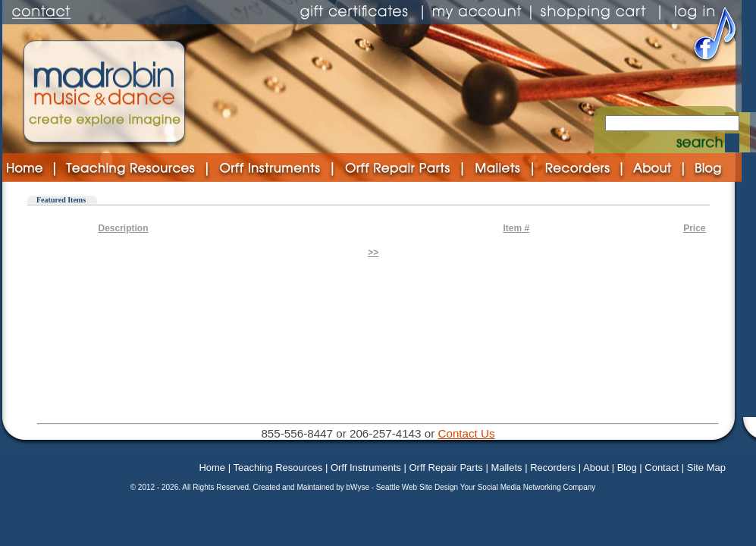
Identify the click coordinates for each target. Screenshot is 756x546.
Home (212, 468)
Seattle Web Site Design (418, 487)
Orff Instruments (366, 468)
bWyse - (361, 487)
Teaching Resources (278, 468)
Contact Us (466, 433)
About (596, 468)
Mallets (506, 468)
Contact (662, 468)
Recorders (553, 468)
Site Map (706, 468)
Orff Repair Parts (445, 468)
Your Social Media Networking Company (528, 487)
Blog (627, 468)
